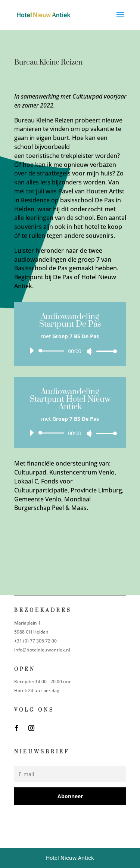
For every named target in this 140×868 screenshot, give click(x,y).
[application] (70, 351)
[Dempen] (90, 351)
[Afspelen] (31, 351)
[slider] (53, 351)
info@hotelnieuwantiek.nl (42, 650)
